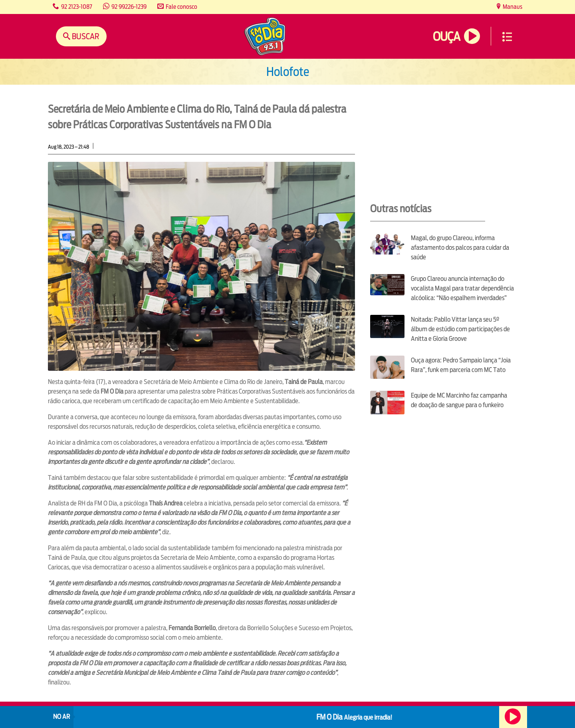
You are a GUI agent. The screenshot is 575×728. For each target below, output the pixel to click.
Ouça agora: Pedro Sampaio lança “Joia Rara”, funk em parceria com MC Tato (461, 365)
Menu (507, 37)
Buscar (85, 36)
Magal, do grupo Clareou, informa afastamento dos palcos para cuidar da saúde (460, 248)
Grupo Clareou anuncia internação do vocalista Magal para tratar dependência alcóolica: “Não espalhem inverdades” (462, 288)
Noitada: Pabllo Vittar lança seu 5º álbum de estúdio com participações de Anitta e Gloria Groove (460, 329)
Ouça (446, 37)
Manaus (512, 7)
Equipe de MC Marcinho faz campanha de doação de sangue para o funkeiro (459, 400)
